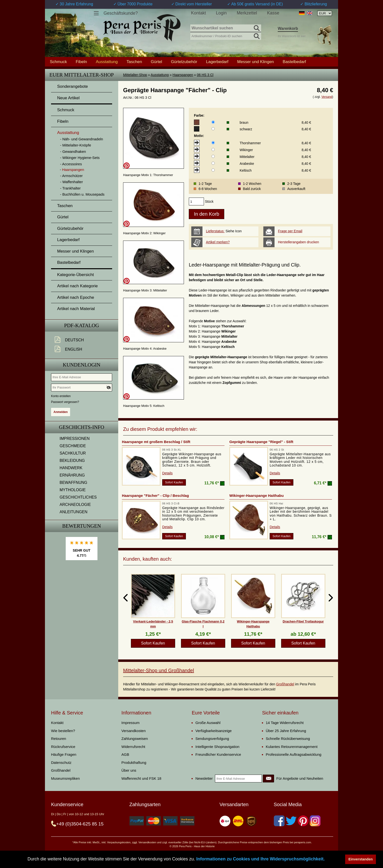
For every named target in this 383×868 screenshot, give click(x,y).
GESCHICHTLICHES (78, 497)
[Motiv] (213, 143)
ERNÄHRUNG (72, 475)
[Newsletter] (268, 779)
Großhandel (285, 684)
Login (221, 13)
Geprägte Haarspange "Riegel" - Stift (261, 442)
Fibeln (81, 62)
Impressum (130, 723)
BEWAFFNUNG (73, 483)
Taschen (134, 62)
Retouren (59, 739)
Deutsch (74, 340)
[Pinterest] (303, 821)
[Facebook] (279, 821)
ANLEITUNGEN (74, 512)
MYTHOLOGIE (73, 490)
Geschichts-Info (82, 427)
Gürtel (156, 62)
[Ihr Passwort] (82, 388)
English (74, 349)
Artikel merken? (218, 242)
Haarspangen (183, 75)
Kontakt (198, 13)
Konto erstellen (61, 396)
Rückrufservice (63, 747)
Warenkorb (288, 28)
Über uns (129, 770)
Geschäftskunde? (121, 13)
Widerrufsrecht (133, 747)
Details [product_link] (167, 473)
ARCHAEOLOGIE (75, 505)
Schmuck (58, 62)
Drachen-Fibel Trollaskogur (303, 621)
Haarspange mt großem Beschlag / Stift (156, 442)
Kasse (273, 13)
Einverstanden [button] (361, 859)
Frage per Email (290, 231)
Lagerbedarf (217, 62)
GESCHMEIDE (73, 446)
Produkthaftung (134, 762)
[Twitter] (291, 821)
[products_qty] (196, 201)
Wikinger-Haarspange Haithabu (256, 495)
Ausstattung (160, 75)
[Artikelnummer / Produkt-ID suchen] (226, 36)
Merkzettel (247, 13)
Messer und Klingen (255, 62)
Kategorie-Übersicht (75, 275)
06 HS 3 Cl (205, 75)
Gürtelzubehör (184, 62)
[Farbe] (213, 122)
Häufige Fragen (64, 754)
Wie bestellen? (63, 731)
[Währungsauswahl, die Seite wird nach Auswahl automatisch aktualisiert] (325, 13)
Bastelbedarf (294, 62)
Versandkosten (133, 731)
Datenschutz (61, 762)
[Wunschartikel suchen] (226, 28)
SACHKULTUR (73, 453)
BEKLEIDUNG (72, 461)
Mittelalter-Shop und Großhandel (159, 670)
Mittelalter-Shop (135, 75)
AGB (125, 754)
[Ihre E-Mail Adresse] (82, 377)
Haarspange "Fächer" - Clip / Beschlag (155, 495)
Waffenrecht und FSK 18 (141, 778)
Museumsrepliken (65, 778)
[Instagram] (315, 821)
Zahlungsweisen (135, 739)
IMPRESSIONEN (75, 439)
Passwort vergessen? (65, 402)
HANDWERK (71, 468)
